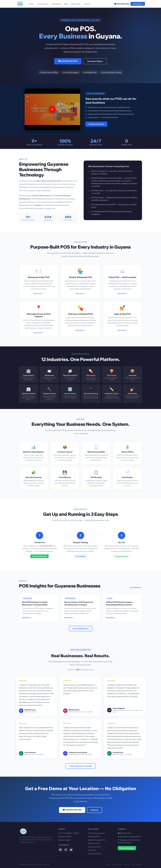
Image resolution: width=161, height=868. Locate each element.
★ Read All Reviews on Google (81, 766)
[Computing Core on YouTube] (71, 850)
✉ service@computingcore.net (129, 837)
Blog (66, 4)
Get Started (56, 4)
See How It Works (95, 61)
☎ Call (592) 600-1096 (68, 61)
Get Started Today (96, 124)
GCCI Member (137, 864)
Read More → (27, 618)
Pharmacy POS (94, 843)
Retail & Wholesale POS (97, 840)
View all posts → (136, 587)
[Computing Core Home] (20, 4)
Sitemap (127, 864)
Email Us (94, 810)
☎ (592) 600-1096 (122, 4)
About (31, 4)
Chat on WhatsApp (39, 556)
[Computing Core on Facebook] (60, 850)
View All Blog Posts (81, 629)
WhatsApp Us (138, 4)
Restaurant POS (94, 837)
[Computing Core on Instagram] (66, 850)
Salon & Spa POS (94, 847)
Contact (87, 4)
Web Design (76, 4)
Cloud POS (92, 850)
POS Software (43, 4)
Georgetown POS (95, 854)
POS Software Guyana (96, 833)
